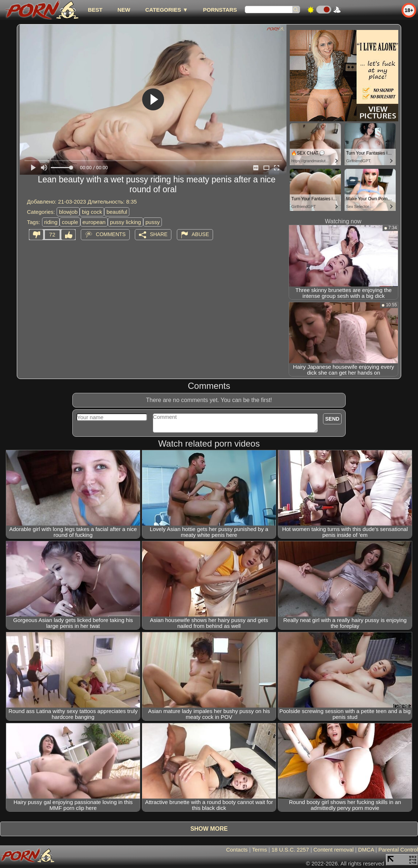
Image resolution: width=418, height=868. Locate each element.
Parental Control (398, 850)
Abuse (200, 234)
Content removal (334, 850)
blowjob (68, 212)
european (94, 222)
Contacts (237, 850)
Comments (111, 234)
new (124, 10)
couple (70, 222)
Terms (260, 850)
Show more (209, 829)
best (95, 10)
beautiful (117, 212)
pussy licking (126, 222)
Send (332, 419)
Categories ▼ (166, 10)
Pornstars (220, 10)
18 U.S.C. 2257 (290, 850)
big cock (92, 212)
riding (51, 222)
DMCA (366, 850)
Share (159, 234)
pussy (153, 222)
